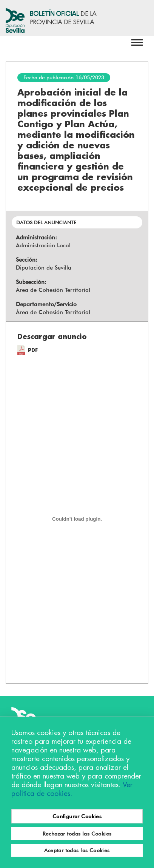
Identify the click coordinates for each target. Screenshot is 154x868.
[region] (77, 792)
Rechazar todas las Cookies (77, 834)
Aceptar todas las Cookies (77, 850)
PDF (33, 350)
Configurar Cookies (77, 816)
